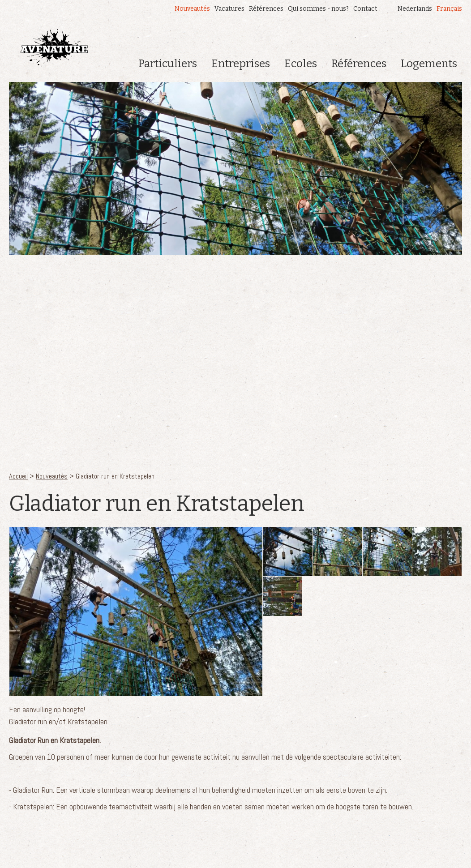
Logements (429, 64)
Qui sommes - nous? (318, 9)
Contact (365, 9)
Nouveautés (192, 9)
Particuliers (168, 64)
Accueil (18, 476)
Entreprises (241, 64)
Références (266, 9)
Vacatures (229, 9)
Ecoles (301, 64)
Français (449, 9)
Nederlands (415, 9)
